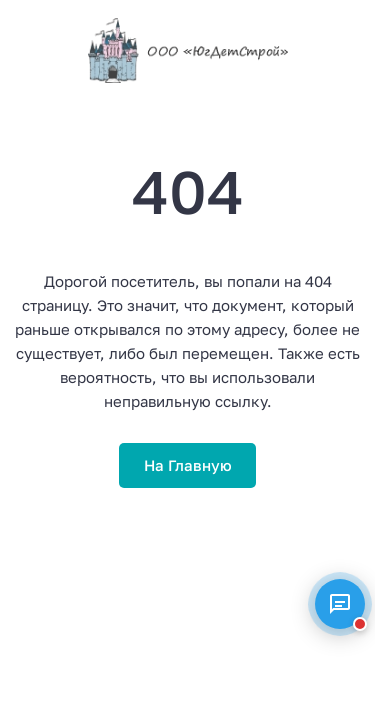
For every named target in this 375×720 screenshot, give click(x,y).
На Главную (188, 465)
